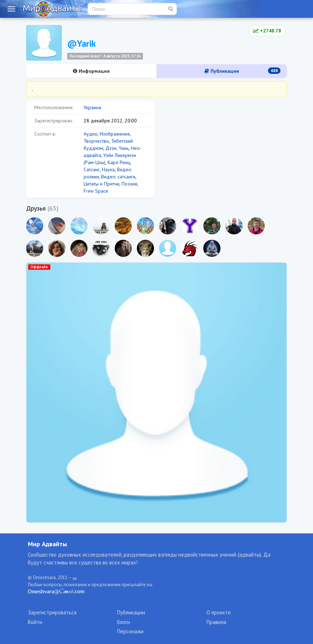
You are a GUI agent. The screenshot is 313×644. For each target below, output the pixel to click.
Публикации (242, 71)
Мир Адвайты (47, 544)
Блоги (124, 622)
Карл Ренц (119, 162)
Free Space (96, 191)
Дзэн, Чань (117, 148)
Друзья (36, 208)
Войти (35, 622)
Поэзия (129, 184)
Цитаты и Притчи (101, 184)
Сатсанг (92, 169)
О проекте (219, 612)
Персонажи (130, 631)
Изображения (115, 134)
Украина (92, 107)
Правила (216, 622)
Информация (91, 71)
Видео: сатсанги (118, 177)
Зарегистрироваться (52, 612)
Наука (108, 169)
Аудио (91, 134)
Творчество (96, 141)
